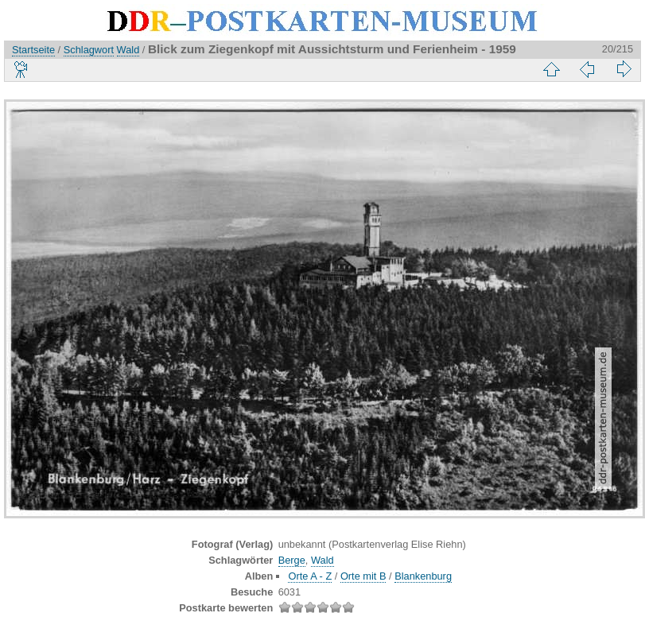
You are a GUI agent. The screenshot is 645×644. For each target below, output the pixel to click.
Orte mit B (363, 576)
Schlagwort (89, 50)
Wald (128, 50)
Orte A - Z (310, 576)
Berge (292, 560)
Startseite (33, 50)
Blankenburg (423, 576)
